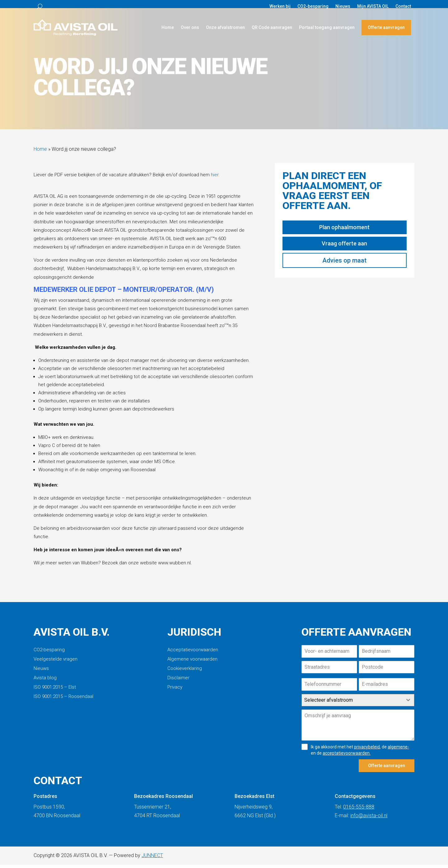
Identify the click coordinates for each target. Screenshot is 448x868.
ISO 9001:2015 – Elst (55, 690)
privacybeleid (367, 750)
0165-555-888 (359, 810)
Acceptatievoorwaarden (193, 653)
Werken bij (280, 6)
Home (168, 27)
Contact (403, 6)
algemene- (398, 750)
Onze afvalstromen (225, 27)
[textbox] (352, 703)
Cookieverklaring (185, 672)
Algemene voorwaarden (192, 662)
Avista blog (45, 681)
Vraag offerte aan (344, 247)
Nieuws (343, 6)
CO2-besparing (313, 6)
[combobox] (358, 703)
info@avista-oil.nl (369, 818)
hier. (215, 178)
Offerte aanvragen (386, 27)
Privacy (175, 690)
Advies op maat (344, 263)
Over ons (190, 27)
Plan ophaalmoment (344, 230)
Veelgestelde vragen (56, 662)
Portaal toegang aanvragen (327, 27)
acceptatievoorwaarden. (347, 756)
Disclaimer (178, 681)
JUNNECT (152, 858)
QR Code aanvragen (272, 27)
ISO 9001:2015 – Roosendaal (63, 700)
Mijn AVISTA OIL (373, 6)
